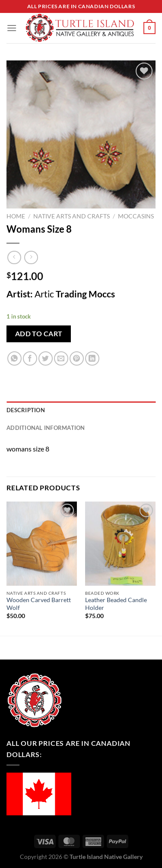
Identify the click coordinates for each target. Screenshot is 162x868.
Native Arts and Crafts (71, 216)
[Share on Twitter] (46, 358)
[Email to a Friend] (61, 358)
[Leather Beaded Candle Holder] (120, 544)
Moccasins (136, 216)
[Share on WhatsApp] (14, 358)
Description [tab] (26, 410)
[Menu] (12, 28)
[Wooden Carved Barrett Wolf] (42, 544)
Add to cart (39, 334)
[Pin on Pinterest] (77, 358)
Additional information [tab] (46, 428)
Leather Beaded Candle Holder (116, 604)
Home (16, 216)
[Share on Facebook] (30, 358)
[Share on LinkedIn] (92, 358)
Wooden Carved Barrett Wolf (39, 604)
